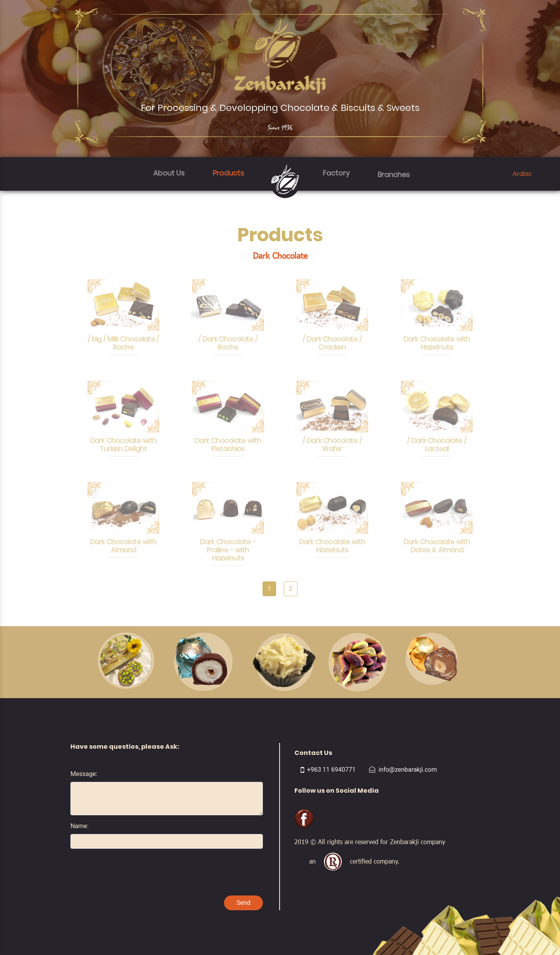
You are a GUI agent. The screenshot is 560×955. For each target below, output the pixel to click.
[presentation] (129, 870)
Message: (84, 774)
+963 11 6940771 (328, 770)
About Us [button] (169, 173)
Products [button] (228, 173)
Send (243, 903)
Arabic (522, 174)
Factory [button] (336, 173)
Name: (80, 826)
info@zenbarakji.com (403, 770)
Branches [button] (394, 175)
